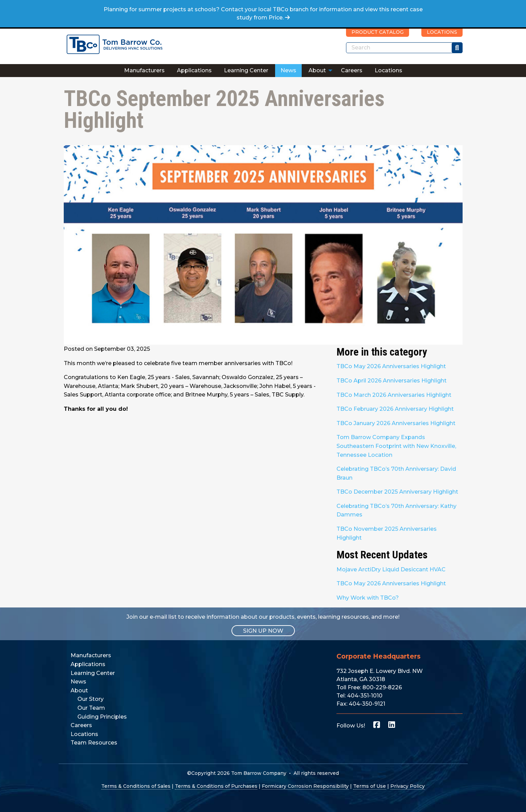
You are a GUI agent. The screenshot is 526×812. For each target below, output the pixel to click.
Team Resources (94, 743)
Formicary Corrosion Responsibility (305, 786)
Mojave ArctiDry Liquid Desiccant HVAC (391, 569)
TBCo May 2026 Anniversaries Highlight (391, 366)
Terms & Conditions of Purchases (216, 786)
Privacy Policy (408, 786)
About (317, 70)
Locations (388, 70)
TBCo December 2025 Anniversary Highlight (397, 492)
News (288, 70)
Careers (352, 70)
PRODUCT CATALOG (378, 32)
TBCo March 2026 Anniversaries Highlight (394, 395)
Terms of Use (370, 786)
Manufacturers (144, 70)
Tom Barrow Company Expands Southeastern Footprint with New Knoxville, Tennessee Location (396, 446)
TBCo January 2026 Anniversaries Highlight (396, 423)
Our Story (91, 699)
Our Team (91, 708)
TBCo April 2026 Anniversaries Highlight (392, 381)
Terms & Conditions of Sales (136, 786)
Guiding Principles (102, 717)
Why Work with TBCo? (368, 598)
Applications (194, 70)
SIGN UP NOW (263, 630)
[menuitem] (144, 71)
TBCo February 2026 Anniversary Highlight (395, 409)
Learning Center (246, 70)
